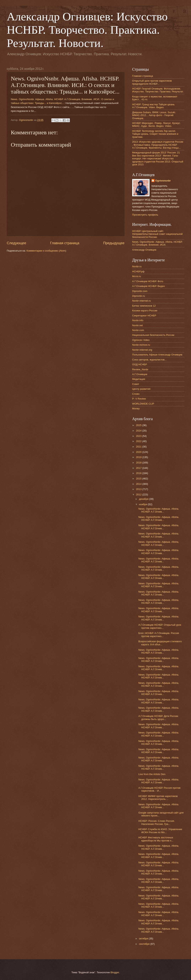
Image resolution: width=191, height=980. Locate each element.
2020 (139, 452)
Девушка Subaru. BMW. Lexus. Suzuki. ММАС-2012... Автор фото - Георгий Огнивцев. (154, 115)
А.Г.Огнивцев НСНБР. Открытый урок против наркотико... (160, 626)
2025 (139, 425)
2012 (139, 495)
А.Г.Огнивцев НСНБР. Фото (148, 281)
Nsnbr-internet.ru (142, 301)
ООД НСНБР (140, 364)
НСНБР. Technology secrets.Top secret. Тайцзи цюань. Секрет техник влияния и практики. (155, 134)
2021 (139, 447)
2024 (139, 431)
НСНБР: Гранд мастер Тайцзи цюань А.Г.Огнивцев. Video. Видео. (153, 106)
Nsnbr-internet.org (142, 350)
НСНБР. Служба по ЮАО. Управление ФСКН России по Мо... (160, 831)
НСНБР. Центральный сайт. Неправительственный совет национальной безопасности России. (157, 234)
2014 (139, 484)
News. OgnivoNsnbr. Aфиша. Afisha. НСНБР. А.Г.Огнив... (159, 510)
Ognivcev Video (141, 340)
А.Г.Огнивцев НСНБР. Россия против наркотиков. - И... (159, 789)
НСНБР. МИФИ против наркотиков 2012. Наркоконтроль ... (158, 798)
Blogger (115, 972)
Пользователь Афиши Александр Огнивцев (157, 355)
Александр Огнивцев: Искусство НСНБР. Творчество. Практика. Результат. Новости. (87, 30)
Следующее (16, 243)
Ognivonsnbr (163, 181)
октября (144, 939)
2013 (139, 489)
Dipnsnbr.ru (139, 296)
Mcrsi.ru (137, 276)
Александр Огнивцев (144, 250)
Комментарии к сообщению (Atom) (46, 251)
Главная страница (65, 243)
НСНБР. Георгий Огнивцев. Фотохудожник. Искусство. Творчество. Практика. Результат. (158, 90)
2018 (139, 463)
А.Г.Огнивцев (140, 374)
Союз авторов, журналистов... (149, 360)
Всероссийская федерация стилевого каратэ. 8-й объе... (160, 643)
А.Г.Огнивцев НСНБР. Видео (148, 286)
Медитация (139, 379)
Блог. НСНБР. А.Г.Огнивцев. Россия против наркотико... (159, 635)
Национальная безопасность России (153, 335)
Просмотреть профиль (145, 215)
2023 (139, 436)
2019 (139, 457)
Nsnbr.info (138, 320)
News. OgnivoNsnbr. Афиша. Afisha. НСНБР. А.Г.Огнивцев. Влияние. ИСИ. (157, 243)
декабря (144, 499)
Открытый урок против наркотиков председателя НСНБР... (152, 82)
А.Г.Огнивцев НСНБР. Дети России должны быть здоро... (158, 717)
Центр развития (141, 389)
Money (136, 408)
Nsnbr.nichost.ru (141, 345)
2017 (139, 468)
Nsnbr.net (137, 325)
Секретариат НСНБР (144, 316)
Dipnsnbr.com (140, 291)
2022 (139, 441)
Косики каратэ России (145, 311)
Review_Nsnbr (140, 369)
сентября (145, 944)
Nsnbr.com (138, 330)
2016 (139, 473)
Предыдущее (114, 243)
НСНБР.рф (138, 271)
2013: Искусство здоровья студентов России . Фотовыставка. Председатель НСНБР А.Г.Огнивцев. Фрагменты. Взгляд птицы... (158, 145)
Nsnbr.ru (137, 266)
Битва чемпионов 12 (144, 306)
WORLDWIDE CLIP (143, 404)
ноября (143, 504)
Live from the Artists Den (152, 774)
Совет (136, 384)
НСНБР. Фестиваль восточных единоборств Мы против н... (156, 839)
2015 (139, 479)
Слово (136, 394)
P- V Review (139, 399)
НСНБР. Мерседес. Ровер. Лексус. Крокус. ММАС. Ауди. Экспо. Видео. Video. (156, 125)
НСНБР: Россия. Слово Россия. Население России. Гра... (157, 822)
